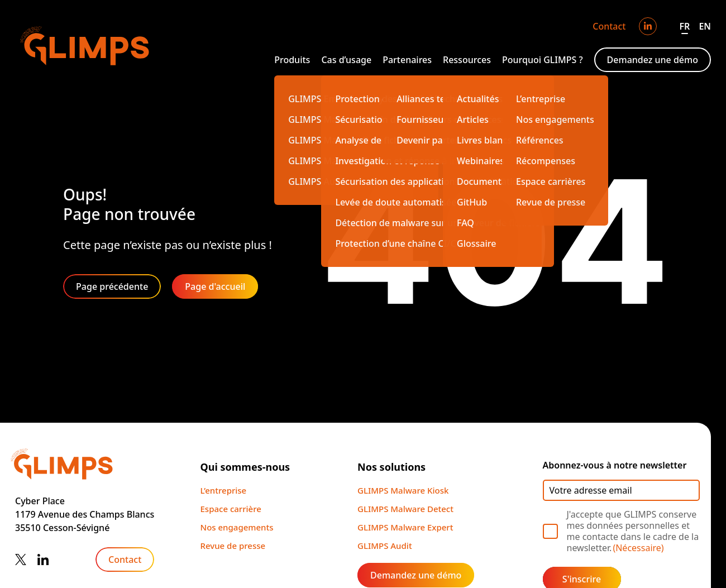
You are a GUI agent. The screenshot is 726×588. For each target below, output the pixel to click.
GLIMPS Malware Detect (405, 509)
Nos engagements (237, 527)
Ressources (467, 60)
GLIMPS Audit (385, 546)
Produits (292, 60)
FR (684, 26)
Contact (609, 26)
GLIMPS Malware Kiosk (403, 490)
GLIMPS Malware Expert (405, 527)
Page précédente (112, 286)
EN (705, 26)
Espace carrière (231, 509)
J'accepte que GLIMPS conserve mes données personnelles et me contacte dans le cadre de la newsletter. (633, 531)
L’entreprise (224, 490)
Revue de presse (233, 546)
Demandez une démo (653, 60)
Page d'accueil (215, 286)
